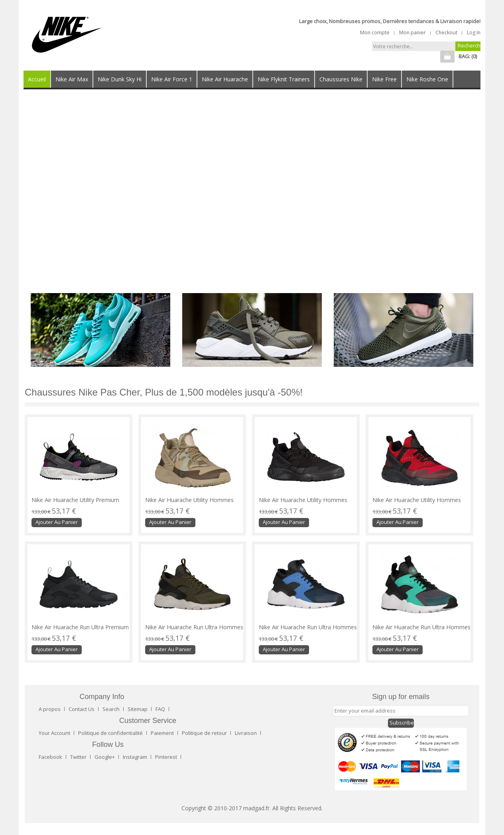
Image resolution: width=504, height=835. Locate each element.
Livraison (246, 733)
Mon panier (412, 32)
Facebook (50, 757)
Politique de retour (204, 733)
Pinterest (166, 757)
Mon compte (375, 32)
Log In (474, 32)
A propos (50, 709)
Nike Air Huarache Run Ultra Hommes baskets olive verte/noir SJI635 (194, 630)
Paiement (162, 733)
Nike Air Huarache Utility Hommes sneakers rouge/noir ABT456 (417, 503)
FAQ (160, 709)
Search (111, 709)
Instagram (135, 757)
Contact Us (82, 709)
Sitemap (138, 709)
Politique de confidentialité (110, 733)
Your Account (54, 733)
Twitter (78, 757)
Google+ (105, 757)
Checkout (446, 32)
